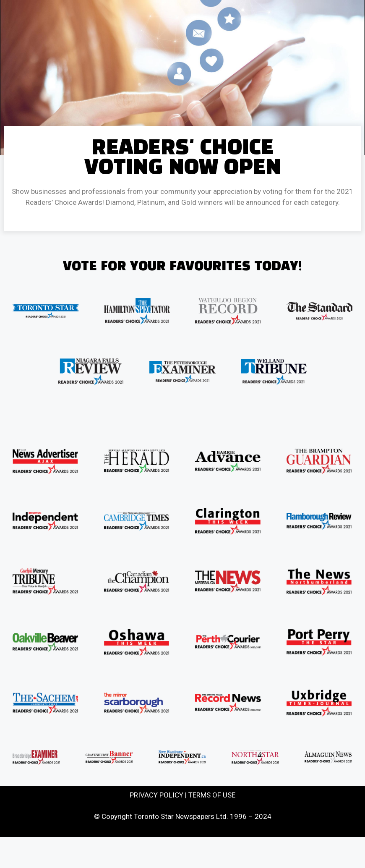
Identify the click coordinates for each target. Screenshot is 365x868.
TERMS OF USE (212, 795)
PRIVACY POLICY (156, 795)
